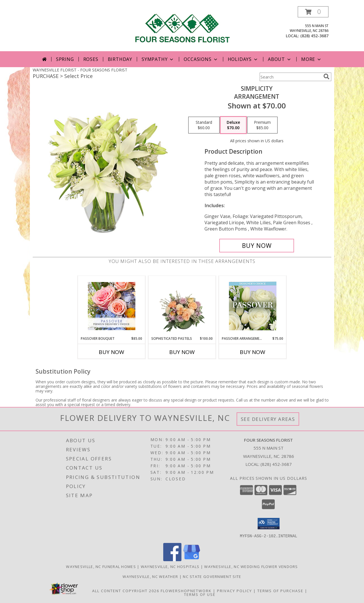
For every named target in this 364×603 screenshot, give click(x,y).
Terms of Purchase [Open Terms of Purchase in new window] (280, 590)
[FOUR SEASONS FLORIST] (182, 26)
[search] (326, 77)
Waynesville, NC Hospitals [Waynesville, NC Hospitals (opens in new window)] (170, 566)
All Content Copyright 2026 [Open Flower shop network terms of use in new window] (126, 590)
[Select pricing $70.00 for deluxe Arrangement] (233, 125)
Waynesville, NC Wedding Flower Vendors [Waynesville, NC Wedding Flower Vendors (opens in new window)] (251, 566)
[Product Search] (290, 77)
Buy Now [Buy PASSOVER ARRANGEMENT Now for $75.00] (253, 352)
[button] (313, 12)
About (280, 59)
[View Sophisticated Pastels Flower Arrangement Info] (182, 306)
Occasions (201, 59)
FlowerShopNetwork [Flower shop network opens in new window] (186, 590)
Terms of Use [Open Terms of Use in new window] (200, 594)
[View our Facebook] (172, 559)
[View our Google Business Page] (192, 559)
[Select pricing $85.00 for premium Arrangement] (262, 125)
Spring (65, 59)
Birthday (120, 59)
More (312, 59)
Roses (91, 59)
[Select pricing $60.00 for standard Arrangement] (204, 125)
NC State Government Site (212, 576)
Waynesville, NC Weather (150, 576)
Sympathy (158, 59)
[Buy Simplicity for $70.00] (257, 246)
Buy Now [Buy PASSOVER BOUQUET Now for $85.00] (111, 352)
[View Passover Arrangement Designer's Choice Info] (253, 306)
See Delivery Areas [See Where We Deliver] (268, 419)
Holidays (243, 59)
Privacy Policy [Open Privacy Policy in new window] (234, 590)
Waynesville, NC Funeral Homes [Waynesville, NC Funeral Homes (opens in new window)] (101, 566)
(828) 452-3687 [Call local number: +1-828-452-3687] (314, 36)
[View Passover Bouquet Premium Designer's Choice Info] (112, 306)
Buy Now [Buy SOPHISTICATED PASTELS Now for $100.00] (182, 352)
